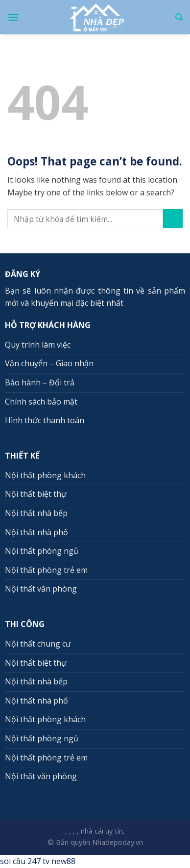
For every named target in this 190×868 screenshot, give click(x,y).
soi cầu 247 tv (25, 861)
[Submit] (173, 219)
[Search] (179, 17)
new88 (63, 861)
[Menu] (13, 17)
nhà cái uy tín (102, 831)
